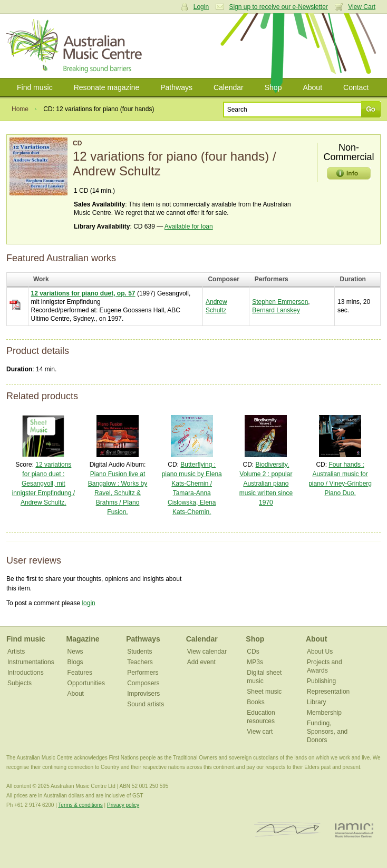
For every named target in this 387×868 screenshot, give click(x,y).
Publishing (321, 681)
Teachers (140, 662)
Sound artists (146, 704)
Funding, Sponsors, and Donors (327, 732)
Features (80, 673)
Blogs (75, 662)
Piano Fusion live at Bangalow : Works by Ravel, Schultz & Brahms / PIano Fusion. (118, 493)
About (312, 87)
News (75, 652)
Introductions (26, 673)
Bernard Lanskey (276, 310)
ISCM (288, 830)
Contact (356, 87)
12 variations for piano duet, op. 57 (83, 293)
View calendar (207, 652)
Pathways (176, 87)
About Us (320, 652)
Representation (328, 692)
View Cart (362, 7)
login (88, 603)
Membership (324, 713)
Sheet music (264, 692)
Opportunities (86, 683)
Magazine (83, 639)
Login (201, 7)
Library (317, 702)
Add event (201, 662)
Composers (143, 683)
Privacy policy (123, 805)
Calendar (229, 87)
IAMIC (354, 830)
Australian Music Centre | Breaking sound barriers (76, 46)
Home (20, 109)
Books (255, 702)
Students (139, 652)
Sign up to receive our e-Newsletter (278, 7)
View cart (260, 732)
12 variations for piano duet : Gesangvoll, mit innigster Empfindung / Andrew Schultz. (43, 484)
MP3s (255, 662)
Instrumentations (31, 662)
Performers (143, 673)
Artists (16, 652)
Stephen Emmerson (280, 302)
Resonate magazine (107, 87)
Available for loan (189, 226)
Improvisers (143, 694)
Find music (35, 87)
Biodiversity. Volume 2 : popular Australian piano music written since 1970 (266, 484)
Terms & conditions (80, 805)
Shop (273, 87)
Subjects (20, 683)
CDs (253, 652)
